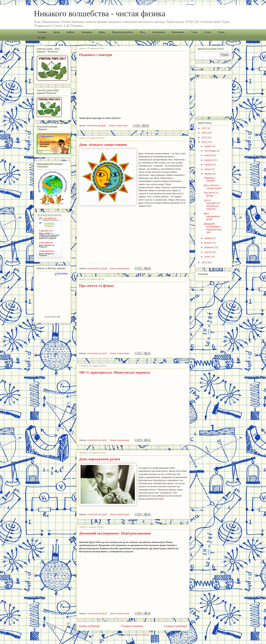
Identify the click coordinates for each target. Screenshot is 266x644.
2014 (205, 142)
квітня (208, 243)
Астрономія (159, 32)
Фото (143, 32)
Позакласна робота (122, 32)
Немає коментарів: (119, 126)
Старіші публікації (175, 626)
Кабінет (71, 32)
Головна (42, 32)
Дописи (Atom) (142, 635)
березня (209, 247)
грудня (208, 146)
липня (208, 169)
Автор (57, 32)
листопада (210, 151)
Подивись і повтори (96, 55)
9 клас (221, 32)
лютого (208, 252)
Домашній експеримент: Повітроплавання (115, 533)
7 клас (194, 32)
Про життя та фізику (97, 286)
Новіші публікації (89, 626)
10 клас (41, 38)
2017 (205, 128)
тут (161, 499)
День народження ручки (99, 459)
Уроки (102, 32)
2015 (205, 137)
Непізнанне (178, 32)
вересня (209, 160)
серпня (208, 165)
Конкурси (87, 32)
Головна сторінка (132, 626)
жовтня (208, 155)
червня (208, 174)
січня (207, 257)
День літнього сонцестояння (103, 145)
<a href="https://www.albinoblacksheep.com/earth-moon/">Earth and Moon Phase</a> (52, 296)
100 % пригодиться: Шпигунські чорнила (114, 372)
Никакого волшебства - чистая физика (100, 13)
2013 (205, 262)
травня (208, 238)
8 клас (208, 32)
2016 (205, 133)
